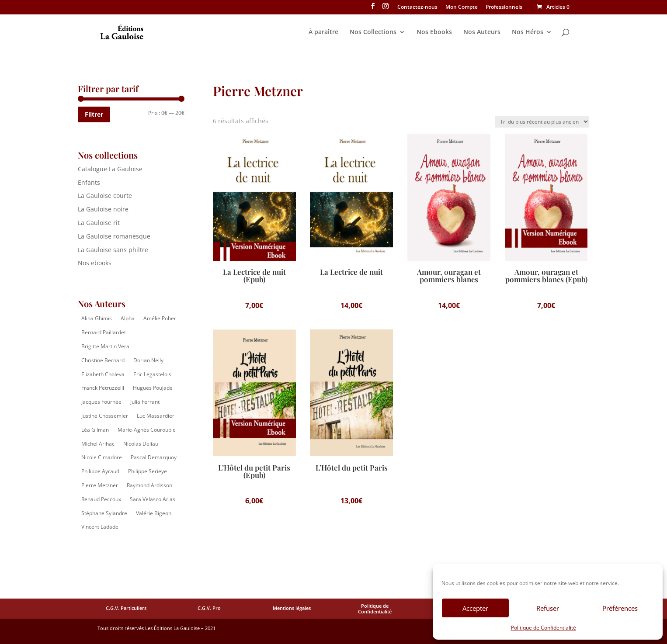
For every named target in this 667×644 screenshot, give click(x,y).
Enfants (89, 182)
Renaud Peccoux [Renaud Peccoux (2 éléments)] (101, 499)
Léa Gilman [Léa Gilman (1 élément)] (95, 430)
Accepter (475, 608)
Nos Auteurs (482, 32)
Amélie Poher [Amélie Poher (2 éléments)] (160, 318)
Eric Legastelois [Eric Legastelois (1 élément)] (152, 374)
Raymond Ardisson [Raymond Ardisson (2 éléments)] (149, 485)
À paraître (323, 32)
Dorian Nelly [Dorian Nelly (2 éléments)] (148, 360)
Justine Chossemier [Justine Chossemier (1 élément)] (105, 416)
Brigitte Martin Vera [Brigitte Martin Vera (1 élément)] (105, 346)
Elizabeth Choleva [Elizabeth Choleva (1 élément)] (103, 374)
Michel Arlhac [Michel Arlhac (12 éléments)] (98, 444)
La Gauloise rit (99, 223)
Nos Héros (528, 32)
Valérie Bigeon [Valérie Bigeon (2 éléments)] (154, 513)
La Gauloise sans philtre (113, 250)
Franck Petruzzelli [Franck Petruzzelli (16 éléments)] (103, 388)
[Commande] (542, 122)
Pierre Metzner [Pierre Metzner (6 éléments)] (100, 485)
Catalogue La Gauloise (110, 169)
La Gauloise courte (105, 196)
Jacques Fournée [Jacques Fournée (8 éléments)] (101, 402)
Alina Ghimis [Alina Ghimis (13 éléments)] (97, 318)
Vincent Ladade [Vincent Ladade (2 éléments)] (100, 527)
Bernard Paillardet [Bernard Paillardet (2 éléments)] (104, 332)
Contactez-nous (417, 7)
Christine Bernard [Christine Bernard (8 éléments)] (103, 360)
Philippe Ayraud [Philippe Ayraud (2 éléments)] (100, 471)
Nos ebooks (95, 263)
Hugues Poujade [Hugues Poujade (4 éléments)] (153, 388)
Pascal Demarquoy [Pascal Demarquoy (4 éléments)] (154, 457)
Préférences (620, 608)
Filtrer (94, 114)
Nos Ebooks (434, 32)
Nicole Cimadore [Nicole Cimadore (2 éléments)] (102, 457)
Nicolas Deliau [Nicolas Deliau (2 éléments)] (141, 444)
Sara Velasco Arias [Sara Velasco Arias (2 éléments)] (153, 499)
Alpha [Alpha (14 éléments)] (128, 318)
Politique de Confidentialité (544, 628)
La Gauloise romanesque (114, 236)
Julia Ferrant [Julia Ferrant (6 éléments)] (145, 402)
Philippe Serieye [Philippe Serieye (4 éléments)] (148, 471)
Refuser (548, 608)
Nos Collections (373, 32)
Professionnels (504, 7)
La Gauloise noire (103, 209)
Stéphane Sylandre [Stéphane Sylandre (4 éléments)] (104, 513)
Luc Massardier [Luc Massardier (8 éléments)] (156, 416)
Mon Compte (462, 7)
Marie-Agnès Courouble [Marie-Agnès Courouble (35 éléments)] (147, 430)
